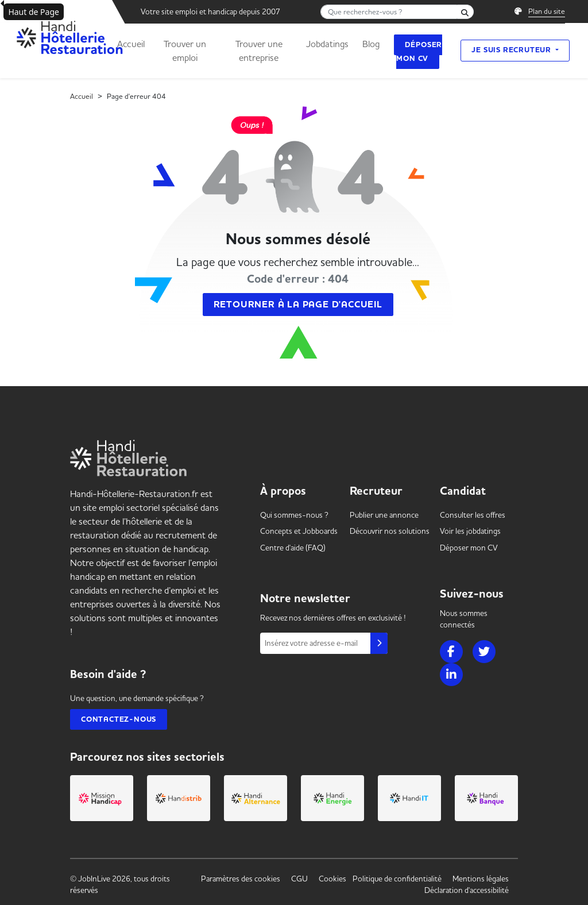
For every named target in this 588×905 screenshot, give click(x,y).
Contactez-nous (119, 719)
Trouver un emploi (185, 51)
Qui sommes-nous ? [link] (294, 515)
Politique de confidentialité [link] (397, 879)
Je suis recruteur (512, 50)
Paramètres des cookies (241, 879)
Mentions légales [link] (481, 879)
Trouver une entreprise (259, 51)
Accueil (131, 44)
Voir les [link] (470, 531)
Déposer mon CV (419, 52)
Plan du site (547, 11)
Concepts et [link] (299, 531)
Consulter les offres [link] (473, 515)
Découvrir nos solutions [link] (390, 531)
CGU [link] (299, 879)
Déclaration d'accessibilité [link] (467, 890)
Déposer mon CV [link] (469, 548)
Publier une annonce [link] (384, 515)
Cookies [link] (332, 879)
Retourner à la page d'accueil (298, 305)
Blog (371, 44)
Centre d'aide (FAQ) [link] (293, 548)
